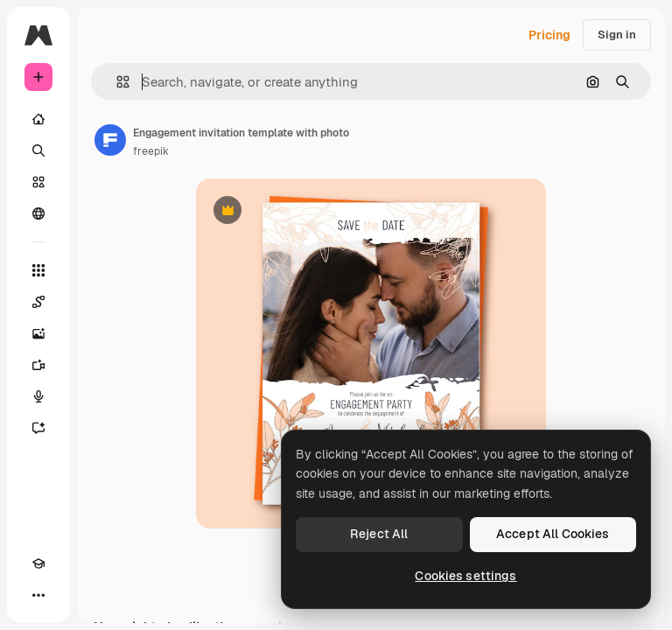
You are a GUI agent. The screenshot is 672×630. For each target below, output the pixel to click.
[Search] (38, 150)
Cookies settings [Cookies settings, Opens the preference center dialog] (465, 576)
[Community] (38, 213)
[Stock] (38, 182)
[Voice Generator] (38, 396)
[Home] (38, 119)
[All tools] (38, 270)
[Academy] (38, 563)
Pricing (549, 35)
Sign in (617, 35)
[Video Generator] (38, 365)
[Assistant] (38, 428)
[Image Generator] (38, 333)
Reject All (379, 534)
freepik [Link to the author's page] (151, 151)
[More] (38, 595)
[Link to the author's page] (110, 140)
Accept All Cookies (553, 534)
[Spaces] (38, 302)
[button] (116, 82)
